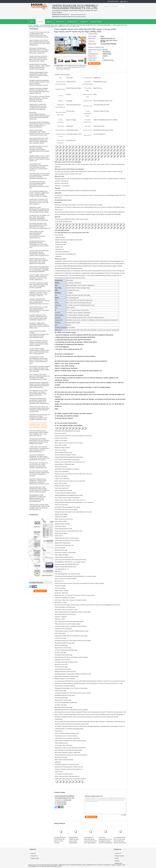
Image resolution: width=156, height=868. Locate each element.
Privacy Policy (32, 865)
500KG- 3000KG (70, 308)
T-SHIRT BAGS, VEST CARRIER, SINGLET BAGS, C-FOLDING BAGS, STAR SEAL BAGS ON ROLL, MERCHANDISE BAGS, (39, 449)
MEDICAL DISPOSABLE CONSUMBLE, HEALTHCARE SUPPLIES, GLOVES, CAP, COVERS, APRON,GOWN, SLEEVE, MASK (40, 133)
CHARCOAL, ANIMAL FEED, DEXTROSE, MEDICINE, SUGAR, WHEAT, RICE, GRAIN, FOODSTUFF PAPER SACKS (39, 326)
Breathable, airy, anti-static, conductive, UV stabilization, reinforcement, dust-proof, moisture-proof (92, 320)
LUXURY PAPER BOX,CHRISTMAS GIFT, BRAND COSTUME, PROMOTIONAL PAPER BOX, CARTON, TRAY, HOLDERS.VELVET (39, 253)
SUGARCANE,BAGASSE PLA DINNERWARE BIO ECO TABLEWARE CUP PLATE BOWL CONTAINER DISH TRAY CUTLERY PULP (39, 244)
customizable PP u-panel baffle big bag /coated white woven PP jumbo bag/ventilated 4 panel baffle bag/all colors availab (90, 842)
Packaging (58, 323)
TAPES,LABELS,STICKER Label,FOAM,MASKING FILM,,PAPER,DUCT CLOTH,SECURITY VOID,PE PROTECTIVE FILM (37, 235)
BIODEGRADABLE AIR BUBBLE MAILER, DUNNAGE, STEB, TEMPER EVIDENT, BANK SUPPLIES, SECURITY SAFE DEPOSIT (40, 67)
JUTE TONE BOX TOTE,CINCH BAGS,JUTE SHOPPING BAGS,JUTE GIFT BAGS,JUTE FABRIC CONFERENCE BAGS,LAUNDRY (39, 377)
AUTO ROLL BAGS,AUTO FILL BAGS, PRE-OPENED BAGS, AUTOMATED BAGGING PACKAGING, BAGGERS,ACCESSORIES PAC (40, 176)
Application (58, 318)
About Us (50, 22)
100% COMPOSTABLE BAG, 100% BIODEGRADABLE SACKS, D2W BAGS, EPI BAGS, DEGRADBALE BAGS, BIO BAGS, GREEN (39, 141)
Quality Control (72, 22)
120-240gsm (70, 293)
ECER (60, 866)
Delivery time (58, 330)
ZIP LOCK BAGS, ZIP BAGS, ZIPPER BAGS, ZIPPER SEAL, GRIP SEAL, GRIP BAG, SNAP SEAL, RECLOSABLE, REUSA (39, 99)
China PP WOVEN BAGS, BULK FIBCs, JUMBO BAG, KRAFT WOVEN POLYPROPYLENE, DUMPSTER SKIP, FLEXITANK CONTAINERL (74, 865)
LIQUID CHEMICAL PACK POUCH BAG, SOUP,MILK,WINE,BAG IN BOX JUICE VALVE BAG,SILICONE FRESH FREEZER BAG (40, 43)
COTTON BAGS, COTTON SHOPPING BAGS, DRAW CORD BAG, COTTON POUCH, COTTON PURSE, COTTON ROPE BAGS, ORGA (39, 360)
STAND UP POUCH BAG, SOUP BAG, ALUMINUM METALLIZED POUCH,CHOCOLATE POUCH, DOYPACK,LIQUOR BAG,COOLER (40, 35)
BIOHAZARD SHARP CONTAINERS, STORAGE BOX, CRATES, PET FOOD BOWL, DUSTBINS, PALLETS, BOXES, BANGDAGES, (40, 125)
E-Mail (117, 858)
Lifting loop (58, 305)
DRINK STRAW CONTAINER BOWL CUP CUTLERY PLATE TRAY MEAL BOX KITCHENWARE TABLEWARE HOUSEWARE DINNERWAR (39, 269)
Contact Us (84, 22)
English (125, 1)
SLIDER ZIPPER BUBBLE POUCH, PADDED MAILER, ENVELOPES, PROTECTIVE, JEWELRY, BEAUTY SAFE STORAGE (39, 75)
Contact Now (95, 63)
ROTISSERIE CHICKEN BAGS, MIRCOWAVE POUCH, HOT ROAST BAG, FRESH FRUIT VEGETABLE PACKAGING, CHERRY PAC (39, 51)
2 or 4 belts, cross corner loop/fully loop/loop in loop (80, 305)
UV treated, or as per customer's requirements (78, 313)
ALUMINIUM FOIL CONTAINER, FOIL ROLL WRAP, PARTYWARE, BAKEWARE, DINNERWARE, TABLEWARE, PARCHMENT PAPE (39, 218)
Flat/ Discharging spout (72, 298)
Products (40, 22)
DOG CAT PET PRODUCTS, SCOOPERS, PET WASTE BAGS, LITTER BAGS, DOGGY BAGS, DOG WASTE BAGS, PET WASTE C (39, 457)
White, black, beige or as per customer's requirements (80, 285)
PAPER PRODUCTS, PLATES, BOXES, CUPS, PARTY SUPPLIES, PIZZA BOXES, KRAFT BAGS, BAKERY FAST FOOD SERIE (39, 261)
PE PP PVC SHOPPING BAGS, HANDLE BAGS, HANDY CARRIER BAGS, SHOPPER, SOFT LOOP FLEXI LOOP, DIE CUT (39, 433)
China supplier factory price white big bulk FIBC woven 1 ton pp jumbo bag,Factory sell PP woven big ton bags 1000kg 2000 (71, 67)
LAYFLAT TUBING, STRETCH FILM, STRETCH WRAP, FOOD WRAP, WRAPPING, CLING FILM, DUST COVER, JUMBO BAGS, (39, 277)
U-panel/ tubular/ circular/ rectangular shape (78, 288)
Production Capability (60, 328)
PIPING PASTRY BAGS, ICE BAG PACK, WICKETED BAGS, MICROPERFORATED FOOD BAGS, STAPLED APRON (39, 309)
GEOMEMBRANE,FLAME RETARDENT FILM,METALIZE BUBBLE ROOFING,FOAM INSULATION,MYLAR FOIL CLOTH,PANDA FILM (38, 498)
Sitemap (117, 861)
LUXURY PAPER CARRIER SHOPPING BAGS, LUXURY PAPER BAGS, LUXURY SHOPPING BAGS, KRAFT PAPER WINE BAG (39, 351)
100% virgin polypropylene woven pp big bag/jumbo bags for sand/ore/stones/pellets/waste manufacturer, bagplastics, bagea (106, 842)
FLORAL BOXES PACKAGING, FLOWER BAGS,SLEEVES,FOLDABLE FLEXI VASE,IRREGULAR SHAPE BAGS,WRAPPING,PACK (39, 334)
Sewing (57, 303)
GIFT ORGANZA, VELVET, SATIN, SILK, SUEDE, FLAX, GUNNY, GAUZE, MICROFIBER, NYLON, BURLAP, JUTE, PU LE (39, 393)
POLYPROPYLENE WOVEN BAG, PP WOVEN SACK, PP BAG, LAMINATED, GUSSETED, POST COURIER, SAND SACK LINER (40, 417)
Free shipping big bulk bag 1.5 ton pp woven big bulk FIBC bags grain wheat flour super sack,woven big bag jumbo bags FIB (120, 842)
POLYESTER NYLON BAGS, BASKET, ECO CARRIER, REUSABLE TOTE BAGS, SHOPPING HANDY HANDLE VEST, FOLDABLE (40, 369)
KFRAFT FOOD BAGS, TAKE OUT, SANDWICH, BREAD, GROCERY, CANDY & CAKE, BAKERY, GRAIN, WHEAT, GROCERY (39, 343)
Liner (56, 300)
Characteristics (59, 320)
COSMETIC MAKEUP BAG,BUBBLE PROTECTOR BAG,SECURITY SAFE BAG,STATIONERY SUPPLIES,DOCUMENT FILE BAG (39, 83)
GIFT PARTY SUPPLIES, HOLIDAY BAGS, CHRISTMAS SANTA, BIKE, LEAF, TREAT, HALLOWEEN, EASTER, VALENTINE (39, 285)
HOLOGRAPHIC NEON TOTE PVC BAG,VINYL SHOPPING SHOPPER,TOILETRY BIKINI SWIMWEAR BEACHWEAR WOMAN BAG (39, 150)
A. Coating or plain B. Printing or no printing (78, 315)
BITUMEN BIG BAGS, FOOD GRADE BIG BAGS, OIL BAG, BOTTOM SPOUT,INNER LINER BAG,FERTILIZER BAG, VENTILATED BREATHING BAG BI (61, 844)
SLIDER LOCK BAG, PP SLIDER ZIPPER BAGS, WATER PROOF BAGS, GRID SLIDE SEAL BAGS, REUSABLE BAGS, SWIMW (38, 59)
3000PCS (69, 325)
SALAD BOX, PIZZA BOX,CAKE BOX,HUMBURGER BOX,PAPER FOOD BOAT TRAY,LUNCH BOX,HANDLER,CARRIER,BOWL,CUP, (40, 226)
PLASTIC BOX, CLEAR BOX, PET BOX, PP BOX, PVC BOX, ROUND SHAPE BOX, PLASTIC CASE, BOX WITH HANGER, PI (39, 202)
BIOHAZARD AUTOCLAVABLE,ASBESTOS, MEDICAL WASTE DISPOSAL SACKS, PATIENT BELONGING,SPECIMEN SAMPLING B (40, 116)
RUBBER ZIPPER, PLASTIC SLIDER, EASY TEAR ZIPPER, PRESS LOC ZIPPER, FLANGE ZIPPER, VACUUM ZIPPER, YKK (39, 158)
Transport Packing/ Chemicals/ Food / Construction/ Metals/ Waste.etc (85, 318)
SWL (56, 308)
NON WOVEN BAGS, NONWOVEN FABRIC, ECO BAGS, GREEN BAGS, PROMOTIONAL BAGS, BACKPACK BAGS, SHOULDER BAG (39, 385)
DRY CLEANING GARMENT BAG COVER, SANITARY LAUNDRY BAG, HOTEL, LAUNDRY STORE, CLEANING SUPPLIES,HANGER (39, 194)
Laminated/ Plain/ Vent (72, 290)
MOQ (56, 325)
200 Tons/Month (71, 328)
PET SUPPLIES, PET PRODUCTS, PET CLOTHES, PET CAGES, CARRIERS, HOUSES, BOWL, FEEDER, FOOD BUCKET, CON (39, 465)
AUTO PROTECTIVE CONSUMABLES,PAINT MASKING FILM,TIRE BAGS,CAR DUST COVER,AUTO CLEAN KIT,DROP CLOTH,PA (39, 167)
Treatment (58, 313)
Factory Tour (60, 22)
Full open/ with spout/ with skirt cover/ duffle (78, 295)
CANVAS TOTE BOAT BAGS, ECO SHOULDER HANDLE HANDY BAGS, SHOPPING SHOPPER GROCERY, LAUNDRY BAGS (39, 409)
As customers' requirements (74, 283)
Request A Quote (96, 22)
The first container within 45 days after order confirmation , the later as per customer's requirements (93, 330)
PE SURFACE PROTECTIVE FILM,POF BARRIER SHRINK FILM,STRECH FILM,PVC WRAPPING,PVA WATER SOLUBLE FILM (39, 185)
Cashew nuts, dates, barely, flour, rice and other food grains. (71, 779)
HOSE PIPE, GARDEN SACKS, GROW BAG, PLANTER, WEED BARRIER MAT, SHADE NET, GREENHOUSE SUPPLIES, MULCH (39, 481)
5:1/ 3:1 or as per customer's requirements (78, 310)
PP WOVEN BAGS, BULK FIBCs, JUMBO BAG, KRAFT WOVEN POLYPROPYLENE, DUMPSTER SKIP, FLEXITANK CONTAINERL (76, 25)
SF (56, 310)
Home (32, 22)
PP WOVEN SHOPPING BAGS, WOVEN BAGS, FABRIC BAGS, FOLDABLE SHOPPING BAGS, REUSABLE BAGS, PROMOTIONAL (39, 401)
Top (56, 295)
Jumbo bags (70, 280)
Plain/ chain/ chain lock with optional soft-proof (79, 303)
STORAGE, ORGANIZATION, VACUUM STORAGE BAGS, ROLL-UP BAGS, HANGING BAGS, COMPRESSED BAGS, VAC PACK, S (40, 301)
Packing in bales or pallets (73, 323)
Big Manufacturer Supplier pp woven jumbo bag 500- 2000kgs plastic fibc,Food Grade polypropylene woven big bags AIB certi (75, 843)
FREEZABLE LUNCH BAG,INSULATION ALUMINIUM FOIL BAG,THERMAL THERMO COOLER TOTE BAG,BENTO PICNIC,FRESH (39, 210)
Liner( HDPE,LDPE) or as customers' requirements (79, 300)
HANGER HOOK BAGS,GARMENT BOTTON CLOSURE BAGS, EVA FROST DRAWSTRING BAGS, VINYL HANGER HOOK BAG (39, 91)
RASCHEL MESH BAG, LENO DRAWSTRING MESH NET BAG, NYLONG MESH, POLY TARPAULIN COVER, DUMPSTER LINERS (39, 490)
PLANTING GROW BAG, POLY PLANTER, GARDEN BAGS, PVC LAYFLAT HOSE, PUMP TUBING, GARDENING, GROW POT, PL (38, 318)
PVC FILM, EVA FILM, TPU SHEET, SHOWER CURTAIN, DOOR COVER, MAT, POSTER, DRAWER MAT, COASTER (39, 473)
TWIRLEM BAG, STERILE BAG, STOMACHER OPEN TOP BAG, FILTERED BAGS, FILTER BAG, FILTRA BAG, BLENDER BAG (38, 107)
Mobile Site (119, 863)
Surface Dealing (59, 315)
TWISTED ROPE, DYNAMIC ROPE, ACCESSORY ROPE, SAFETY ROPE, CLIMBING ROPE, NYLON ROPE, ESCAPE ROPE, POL (40, 507)
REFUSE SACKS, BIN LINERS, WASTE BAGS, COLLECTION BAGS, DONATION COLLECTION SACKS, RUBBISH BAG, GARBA (39, 441)
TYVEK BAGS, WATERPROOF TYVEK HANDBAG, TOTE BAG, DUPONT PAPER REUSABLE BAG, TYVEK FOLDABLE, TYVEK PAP (40, 293)
